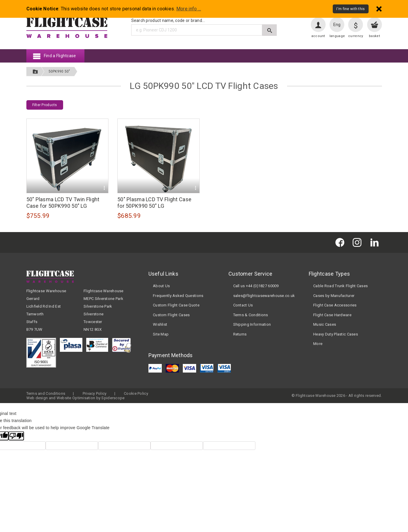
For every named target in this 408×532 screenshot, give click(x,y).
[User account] (318, 25)
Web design (37, 398)
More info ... (189, 9)
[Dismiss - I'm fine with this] (379, 9)
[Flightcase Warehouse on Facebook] (341, 242)
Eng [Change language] (337, 25)
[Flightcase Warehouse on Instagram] (359, 242)
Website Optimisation (76, 398)
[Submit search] (269, 30)
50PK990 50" (59, 71)
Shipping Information (252, 324)
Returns (240, 334)
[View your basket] (375, 25)
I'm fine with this (351, 9)
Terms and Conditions (46, 393)
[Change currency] (356, 25)
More (318, 344)
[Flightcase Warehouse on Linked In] (376, 242)
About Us (161, 286)
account (318, 36)
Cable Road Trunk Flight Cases (340, 286)
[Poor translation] (16, 436)
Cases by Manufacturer (334, 296)
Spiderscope (113, 398)
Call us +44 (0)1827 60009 (256, 286)
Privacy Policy (95, 393)
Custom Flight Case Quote (176, 305)
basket (374, 36)
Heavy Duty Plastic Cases (336, 334)
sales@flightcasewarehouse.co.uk (264, 296)
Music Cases (325, 324)
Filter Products (45, 105)
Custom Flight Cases (171, 315)
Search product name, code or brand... (168, 20)
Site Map (161, 334)
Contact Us (243, 305)
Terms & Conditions (251, 315)
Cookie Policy (136, 393)
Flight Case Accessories (335, 305)
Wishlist (160, 324)
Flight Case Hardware (332, 315)
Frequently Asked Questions (178, 296)
